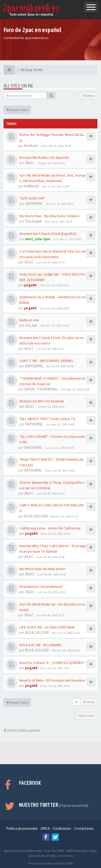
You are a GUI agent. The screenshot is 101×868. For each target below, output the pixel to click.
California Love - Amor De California (50, 528)
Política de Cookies (61, 856)
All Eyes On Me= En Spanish (42, 401)
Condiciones (62, 828)
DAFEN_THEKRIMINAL (41, 389)
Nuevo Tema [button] (17, 110)
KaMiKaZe (32, 186)
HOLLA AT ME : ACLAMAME (40, 645)
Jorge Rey (49, 851)
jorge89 (30, 285)
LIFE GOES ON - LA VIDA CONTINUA (47, 627)
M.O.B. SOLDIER (36, 516)
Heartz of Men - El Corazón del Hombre (52, 680)
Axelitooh (31, 146)
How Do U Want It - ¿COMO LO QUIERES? (52, 662)
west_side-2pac (38, 239)
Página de (86, 715)
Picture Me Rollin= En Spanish (44, 157)
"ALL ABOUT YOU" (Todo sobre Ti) (47, 419)
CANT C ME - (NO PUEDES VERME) (46, 361)
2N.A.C (30, 163)
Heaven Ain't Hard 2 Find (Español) (48, 234)
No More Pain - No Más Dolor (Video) (49, 216)
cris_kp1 (31, 325)
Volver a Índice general (22, 730)
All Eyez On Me (18, 86)
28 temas (89, 96)
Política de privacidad (22, 828)
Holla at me (29, 320)
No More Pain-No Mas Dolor (42, 569)
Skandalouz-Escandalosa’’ (42, 586)
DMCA (45, 828)
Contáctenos (84, 828)
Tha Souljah (34, 221)
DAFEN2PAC (34, 203)
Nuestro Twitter (54, 805)
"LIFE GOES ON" (32, 198)
